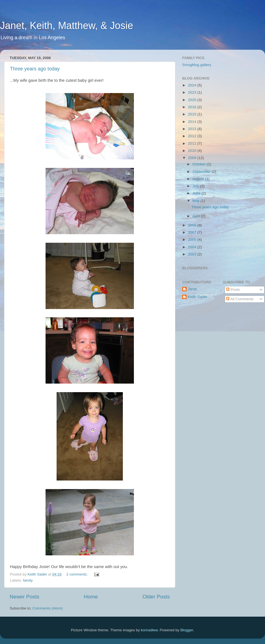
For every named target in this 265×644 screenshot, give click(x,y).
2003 (193, 254)
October (200, 164)
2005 (193, 240)
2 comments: (77, 574)
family (28, 580)
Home (91, 597)
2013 (193, 129)
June (197, 193)
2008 (193, 225)
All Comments (240, 299)
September (202, 172)
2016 (193, 107)
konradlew (149, 630)
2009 (193, 158)
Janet (192, 289)
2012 (193, 136)
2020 (193, 100)
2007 (193, 232)
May (196, 201)
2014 (193, 122)
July (196, 186)
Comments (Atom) (48, 608)
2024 (193, 85)
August (199, 179)
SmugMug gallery (197, 65)
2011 (193, 143)
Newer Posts (24, 597)
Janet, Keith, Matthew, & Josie (67, 26)
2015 (193, 114)
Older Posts (156, 597)
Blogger (187, 630)
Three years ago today (35, 69)
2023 (193, 92)
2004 (193, 247)
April (197, 216)
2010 (193, 151)
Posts (233, 290)
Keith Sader (198, 297)
